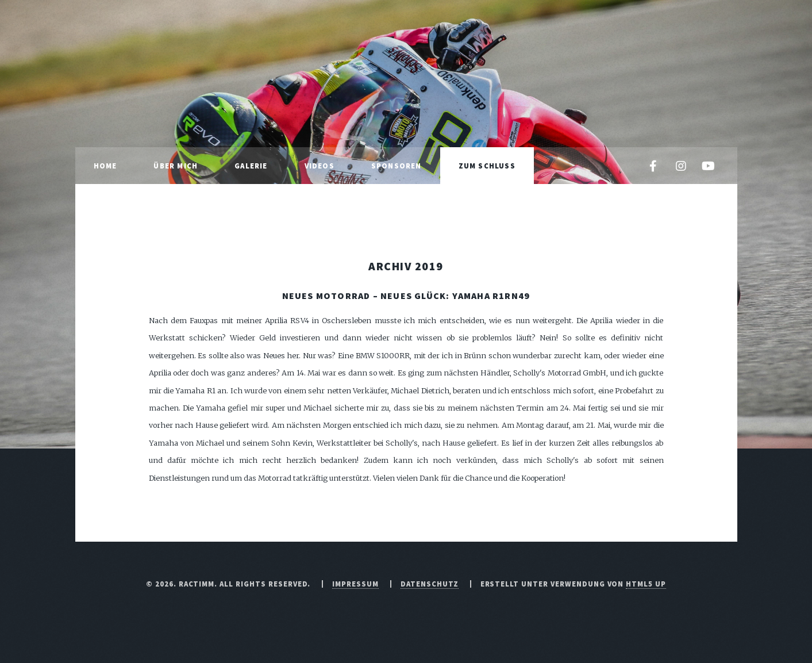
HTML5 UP (646, 584)
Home (105, 166)
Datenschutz (430, 584)
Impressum (355, 584)
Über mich (176, 166)
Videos (320, 166)
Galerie (251, 166)
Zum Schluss (487, 166)
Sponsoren (397, 166)
